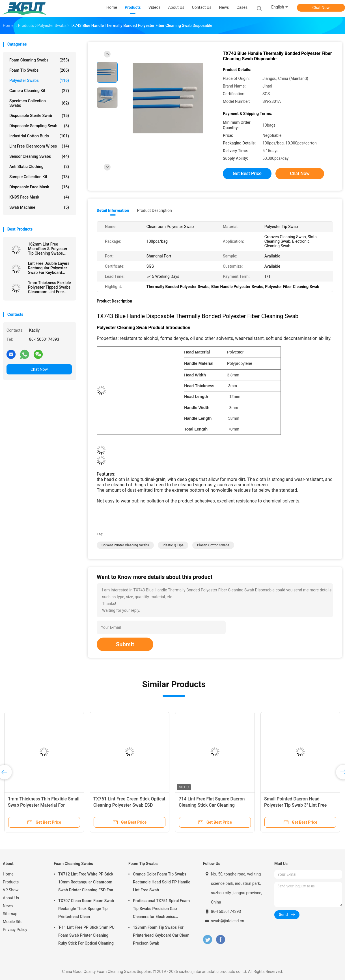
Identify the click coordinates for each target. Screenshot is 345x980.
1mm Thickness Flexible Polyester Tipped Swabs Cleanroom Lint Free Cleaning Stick (49, 287)
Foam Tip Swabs (39, 70)
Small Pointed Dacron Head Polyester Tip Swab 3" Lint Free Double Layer (295, 805)
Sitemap (10, 914)
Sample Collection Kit (39, 177)
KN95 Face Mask (39, 197)
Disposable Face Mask (39, 187)
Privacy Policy (15, 930)
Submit (125, 644)
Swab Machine (39, 207)
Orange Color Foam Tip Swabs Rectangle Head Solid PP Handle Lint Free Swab (162, 882)
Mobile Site (13, 922)
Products (11, 882)
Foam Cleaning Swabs (39, 60)
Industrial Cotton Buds (39, 136)
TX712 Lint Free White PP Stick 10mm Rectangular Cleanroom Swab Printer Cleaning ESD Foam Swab (87, 883)
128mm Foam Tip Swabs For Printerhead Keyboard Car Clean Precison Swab (161, 935)
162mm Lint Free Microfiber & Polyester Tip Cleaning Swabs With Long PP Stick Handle (48, 249)
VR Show (11, 890)
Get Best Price (247, 173)
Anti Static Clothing (39, 167)
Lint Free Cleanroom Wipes (39, 146)
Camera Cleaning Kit (39, 91)
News (8, 906)
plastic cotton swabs (213, 545)
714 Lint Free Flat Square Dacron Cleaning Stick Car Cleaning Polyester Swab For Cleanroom (212, 805)
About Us (11, 898)
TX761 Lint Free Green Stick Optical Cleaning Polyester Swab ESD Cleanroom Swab (129, 805)
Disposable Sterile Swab (39, 116)
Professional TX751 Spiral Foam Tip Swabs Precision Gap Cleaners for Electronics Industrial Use (161, 909)
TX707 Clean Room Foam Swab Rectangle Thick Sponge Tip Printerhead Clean (86, 909)
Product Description (154, 210)
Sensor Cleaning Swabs (39, 156)
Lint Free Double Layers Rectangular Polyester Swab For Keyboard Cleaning (49, 268)
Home (8, 874)
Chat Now (321, 8)
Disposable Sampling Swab (39, 126)
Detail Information (113, 210)
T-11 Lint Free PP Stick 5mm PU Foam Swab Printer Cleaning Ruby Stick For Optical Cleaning (86, 935)
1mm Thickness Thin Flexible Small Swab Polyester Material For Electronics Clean (44, 805)
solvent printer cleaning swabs (125, 545)
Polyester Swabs (39, 80)
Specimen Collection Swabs (39, 103)
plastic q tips (173, 545)
